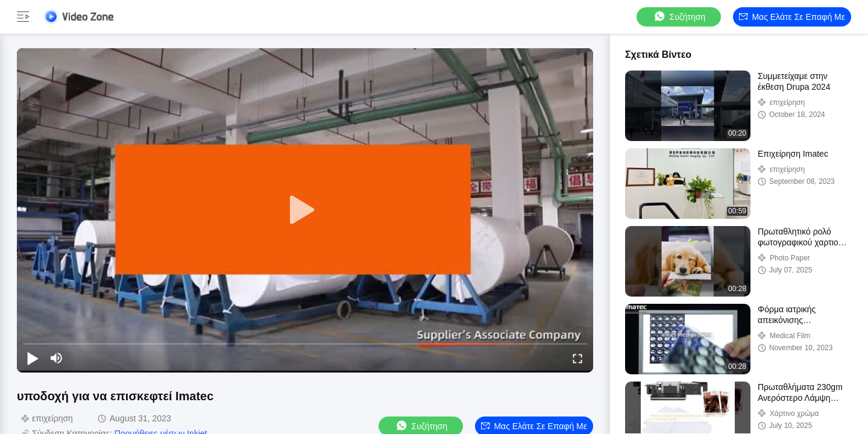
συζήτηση (679, 17)
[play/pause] (33, 358)
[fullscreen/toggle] (577, 358)
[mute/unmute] (57, 358)
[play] (305, 210)
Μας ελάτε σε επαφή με (792, 17)
